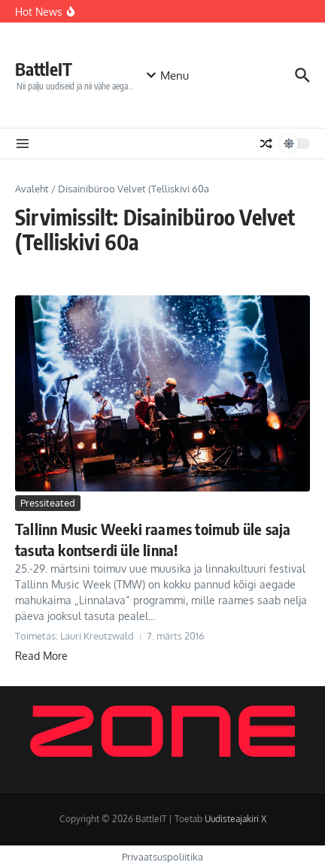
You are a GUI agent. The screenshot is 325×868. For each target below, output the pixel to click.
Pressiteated (48, 503)
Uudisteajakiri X (235, 819)
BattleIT (44, 69)
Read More (41, 656)
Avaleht (32, 189)
